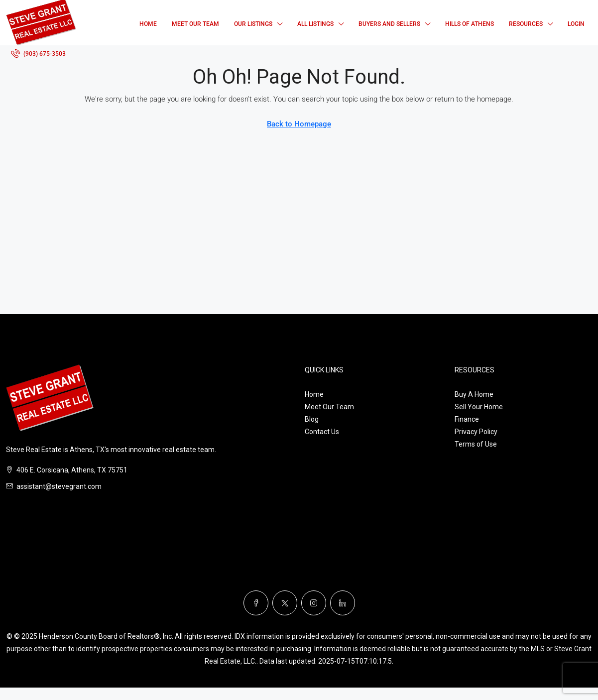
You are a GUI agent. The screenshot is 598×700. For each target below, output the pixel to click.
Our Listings (253, 24)
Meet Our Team (195, 24)
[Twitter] (285, 603)
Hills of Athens (470, 24)
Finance (467, 419)
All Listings (315, 24)
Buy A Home (474, 394)
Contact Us (322, 432)
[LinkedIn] (343, 603)
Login (576, 24)
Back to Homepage (299, 124)
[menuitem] (38, 54)
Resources (526, 24)
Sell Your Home (479, 407)
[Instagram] (314, 603)
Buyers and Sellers (389, 24)
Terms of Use (476, 444)
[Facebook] (256, 603)
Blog (312, 419)
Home (148, 24)
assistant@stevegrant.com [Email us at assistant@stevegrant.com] (59, 486)
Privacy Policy (476, 432)
